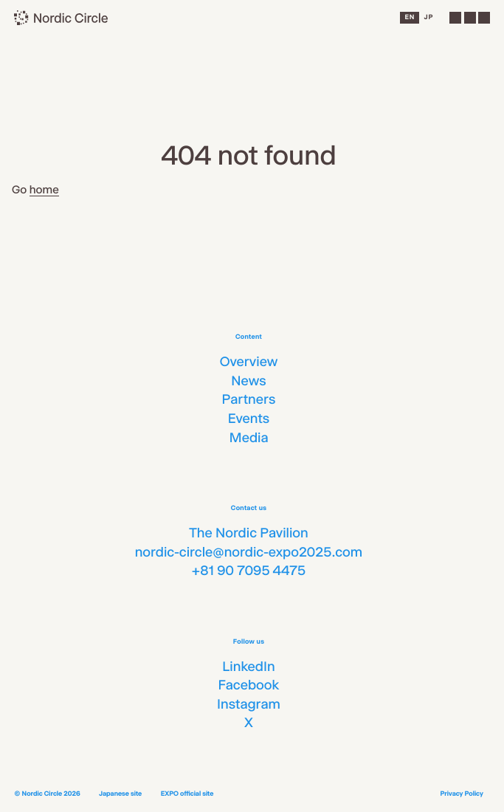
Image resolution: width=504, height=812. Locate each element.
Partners (249, 399)
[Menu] (469, 18)
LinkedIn (248, 667)
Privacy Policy (461, 794)
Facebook (248, 685)
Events (249, 419)
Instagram (249, 704)
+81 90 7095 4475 (249, 571)
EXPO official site (187, 794)
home (44, 189)
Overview (249, 362)
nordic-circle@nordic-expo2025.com (249, 552)
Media (248, 438)
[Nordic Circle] (61, 18)
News (248, 381)
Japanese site (120, 794)
